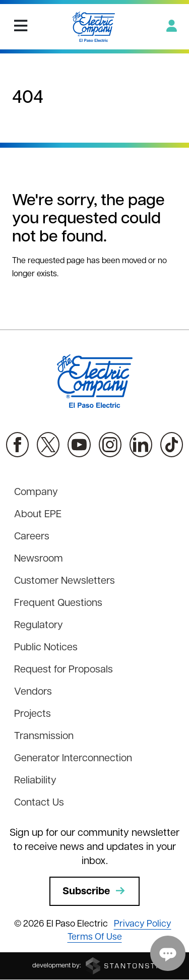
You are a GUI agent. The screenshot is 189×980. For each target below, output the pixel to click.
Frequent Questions (58, 603)
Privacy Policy (143, 924)
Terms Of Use (95, 937)
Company (36, 493)
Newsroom (39, 559)
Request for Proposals (64, 670)
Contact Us (39, 803)
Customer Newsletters (65, 581)
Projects (33, 714)
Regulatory (39, 626)
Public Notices (46, 648)
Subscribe (94, 891)
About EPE (38, 515)
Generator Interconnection (73, 759)
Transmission (44, 737)
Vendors (33, 692)
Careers (32, 537)
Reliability (35, 781)
